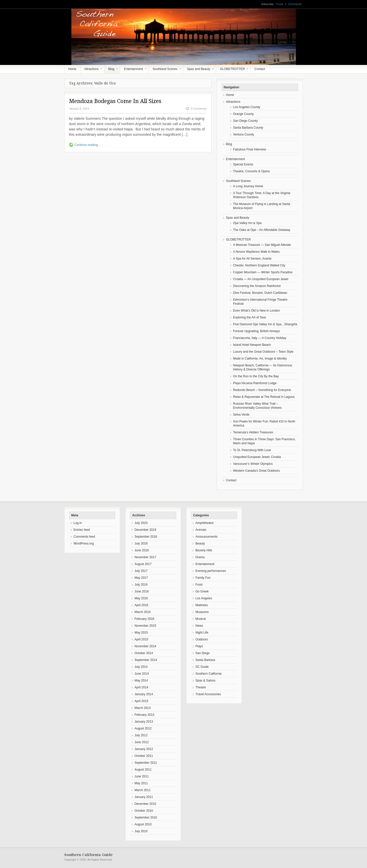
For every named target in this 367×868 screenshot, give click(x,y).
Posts (280, 4)
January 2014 (144, 694)
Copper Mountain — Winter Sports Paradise (263, 272)
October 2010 (144, 811)
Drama (200, 557)
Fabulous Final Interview (250, 149)
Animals (201, 530)
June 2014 (142, 674)
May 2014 (141, 680)
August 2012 (143, 728)
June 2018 (142, 550)
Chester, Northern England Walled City (259, 265)
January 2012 (144, 749)
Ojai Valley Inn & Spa (248, 223)
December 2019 (145, 530)
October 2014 (144, 653)
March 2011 (143, 790)
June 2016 (142, 591)
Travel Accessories (208, 694)
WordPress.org (84, 543)
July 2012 (141, 735)
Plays (199, 646)
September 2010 (146, 818)
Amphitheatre (205, 523)
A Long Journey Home (248, 186)
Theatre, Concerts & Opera (251, 171)
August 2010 (143, 824)
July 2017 (141, 571)
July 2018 (141, 543)
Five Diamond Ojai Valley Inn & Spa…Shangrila (265, 324)
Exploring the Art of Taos (250, 317)
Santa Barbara (205, 660)
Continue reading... (87, 145)
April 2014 (141, 687)
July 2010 (141, 831)
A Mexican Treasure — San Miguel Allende (262, 245)
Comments (295, 4)
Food (199, 585)
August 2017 (143, 564)
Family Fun (203, 578)
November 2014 (145, 646)
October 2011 (144, 756)
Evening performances (211, 571)
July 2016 (141, 585)
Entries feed (82, 530)
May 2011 (141, 783)
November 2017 (145, 557)
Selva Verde (241, 415)
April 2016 (141, 605)
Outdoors (202, 639)
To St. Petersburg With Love (252, 450)
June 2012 (142, 742)
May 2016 (141, 598)
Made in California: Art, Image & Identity (260, 359)
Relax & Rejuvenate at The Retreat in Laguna (264, 397)
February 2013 (145, 715)
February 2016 (145, 619)
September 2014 (146, 660)
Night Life (202, 633)
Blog (111, 70)
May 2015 (141, 633)
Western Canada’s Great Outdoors (257, 471)
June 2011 (142, 776)
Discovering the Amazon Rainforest (257, 286)
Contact (260, 69)
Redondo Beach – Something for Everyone (262, 390)
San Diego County (245, 121)
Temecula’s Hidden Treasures (253, 432)
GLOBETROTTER (233, 70)
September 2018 (146, 537)
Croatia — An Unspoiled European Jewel (261, 279)
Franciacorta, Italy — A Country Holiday (260, 338)
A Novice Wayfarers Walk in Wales (256, 252)
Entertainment (134, 70)
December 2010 (145, 804)
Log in (78, 523)
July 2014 (141, 667)
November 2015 (145, 626)
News (199, 626)
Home (72, 69)
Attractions (92, 70)
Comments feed (84, 537)
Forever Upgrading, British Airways (257, 331)
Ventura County (244, 134)
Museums (202, 612)
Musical (201, 619)
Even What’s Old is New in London (257, 311)
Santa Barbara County (248, 128)
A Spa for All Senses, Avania (252, 259)
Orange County (243, 114)
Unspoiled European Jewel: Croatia (257, 457)
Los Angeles (204, 598)
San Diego (203, 653)
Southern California (209, 674)
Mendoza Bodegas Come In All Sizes (115, 101)
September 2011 (146, 763)
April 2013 (141, 701)
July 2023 (141, 523)
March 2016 (143, 612)
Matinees (202, 605)
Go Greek (202, 591)
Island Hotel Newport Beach (252, 345)
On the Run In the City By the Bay (256, 376)
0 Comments (199, 109)
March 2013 (143, 708)
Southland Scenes (165, 70)
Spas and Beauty (199, 70)
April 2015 (141, 639)
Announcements (207, 537)
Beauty (200, 543)
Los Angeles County (247, 107)
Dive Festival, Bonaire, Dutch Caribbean (260, 293)
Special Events (243, 164)
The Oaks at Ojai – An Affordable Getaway (262, 230)
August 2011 (143, 770)
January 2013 (144, 722)
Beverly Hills (204, 550)
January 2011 (144, 797)
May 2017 (141, 578)
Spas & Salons (206, 680)
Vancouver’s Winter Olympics (253, 464)
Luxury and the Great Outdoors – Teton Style (263, 352)
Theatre (201, 687)
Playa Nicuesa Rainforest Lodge (255, 383)
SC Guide (202, 667)
